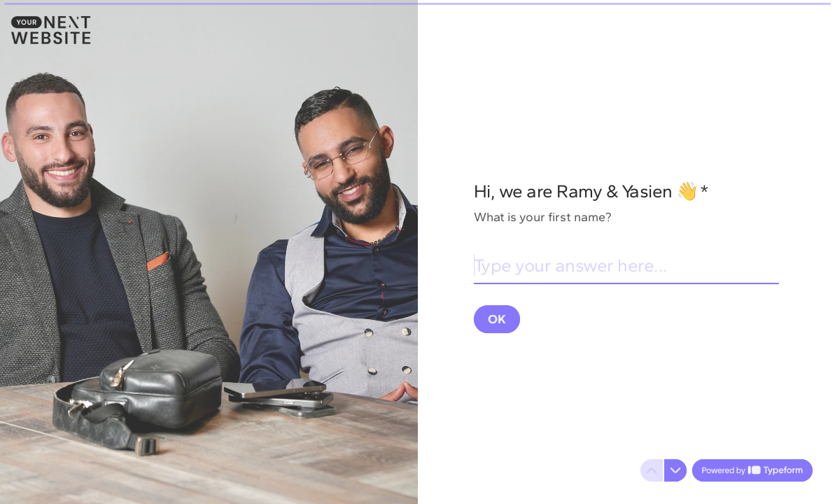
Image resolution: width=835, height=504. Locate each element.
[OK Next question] (497, 318)
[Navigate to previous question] (652, 470)
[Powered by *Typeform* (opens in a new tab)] (752, 470)
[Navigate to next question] (675, 470)
